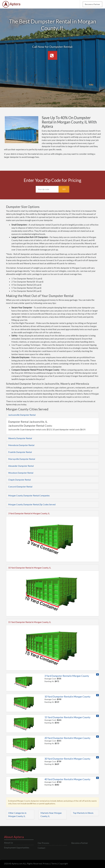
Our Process (43, 843)
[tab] (52, 415)
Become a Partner (92, 4)
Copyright (63, 863)
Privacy (46, 863)
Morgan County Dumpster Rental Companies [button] (29, 495)
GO (64, 189)
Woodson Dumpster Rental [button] (21, 473)
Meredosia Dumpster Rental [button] (21, 445)
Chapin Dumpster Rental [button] (19, 480)
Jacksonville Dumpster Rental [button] (22, 415)
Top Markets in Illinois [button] (83, 813)
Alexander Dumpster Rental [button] (21, 466)
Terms (54, 863)
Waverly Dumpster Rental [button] (20, 438)
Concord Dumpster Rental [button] (20, 487)
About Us (8, 843)
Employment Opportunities (17, 847)
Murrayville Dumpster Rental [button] (22, 459)
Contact (41, 848)
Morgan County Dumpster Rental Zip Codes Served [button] (32, 504)
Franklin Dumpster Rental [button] (20, 452)
